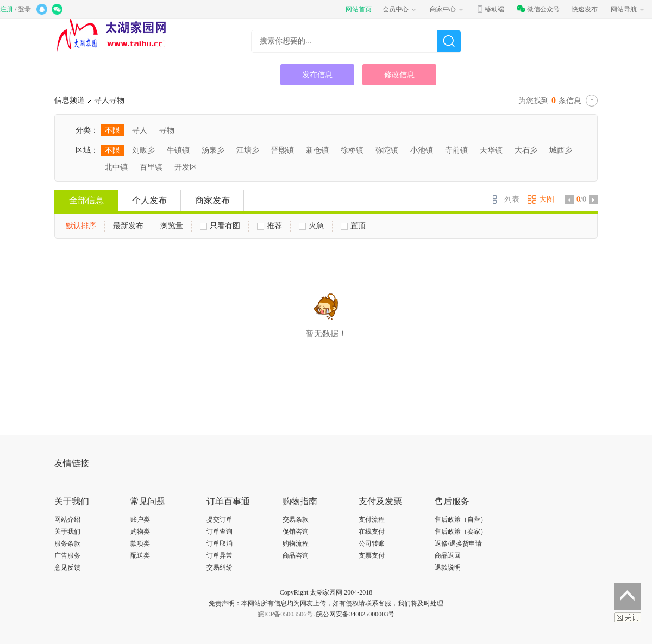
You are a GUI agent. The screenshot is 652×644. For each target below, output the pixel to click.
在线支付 (372, 532)
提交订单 (220, 520)
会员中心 (400, 9)
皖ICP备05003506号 (286, 614)
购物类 (140, 532)
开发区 (186, 167)
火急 (311, 226)
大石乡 (526, 150)
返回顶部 (628, 596)
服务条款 (67, 543)
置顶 (353, 226)
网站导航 (628, 9)
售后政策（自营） (461, 520)
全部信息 (86, 200)
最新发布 (128, 226)
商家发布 (212, 200)
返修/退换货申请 (458, 543)
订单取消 (220, 543)
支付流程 (372, 520)
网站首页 (359, 9)
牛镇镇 (178, 150)
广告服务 (67, 555)
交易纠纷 (220, 567)
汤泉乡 (213, 150)
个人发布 (149, 200)
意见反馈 (67, 567)
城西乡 (561, 150)
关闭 (628, 617)
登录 (24, 9)
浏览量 (172, 226)
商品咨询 (296, 555)
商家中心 (447, 9)
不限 (112, 130)
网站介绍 (67, 520)
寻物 (167, 130)
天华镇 (491, 150)
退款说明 (448, 567)
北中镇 (116, 167)
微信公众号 (538, 9)
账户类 (140, 520)
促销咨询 (296, 532)
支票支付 (372, 555)
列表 (506, 199)
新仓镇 (317, 150)
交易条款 (296, 520)
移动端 (490, 9)
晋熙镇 (283, 150)
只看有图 (220, 226)
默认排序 (81, 226)
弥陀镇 (387, 150)
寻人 (140, 130)
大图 (541, 199)
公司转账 (372, 543)
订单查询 (220, 532)
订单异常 (220, 555)
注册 (7, 9)
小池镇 (422, 150)
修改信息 (399, 75)
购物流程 (296, 543)
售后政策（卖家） (461, 532)
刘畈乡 (143, 150)
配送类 (140, 555)
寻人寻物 (109, 100)
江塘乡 (248, 150)
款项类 (140, 543)
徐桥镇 (352, 150)
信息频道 (70, 100)
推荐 (269, 226)
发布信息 (317, 75)
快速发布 (585, 9)
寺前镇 (456, 150)
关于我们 (67, 532)
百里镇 (151, 167)
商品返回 (448, 555)
